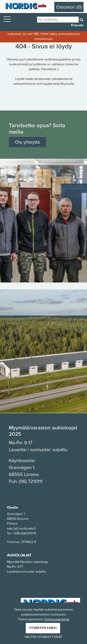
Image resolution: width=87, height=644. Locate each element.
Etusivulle (67, 84)
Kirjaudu (77, 25)
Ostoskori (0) (69, 7)
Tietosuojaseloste (57, 619)
